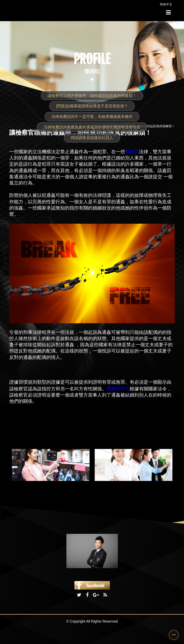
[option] (51, 465)
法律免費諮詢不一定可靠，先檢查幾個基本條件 (92, 116)
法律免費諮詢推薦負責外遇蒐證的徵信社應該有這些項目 (92, 127)
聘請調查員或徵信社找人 (92, 138)
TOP (174, 635)
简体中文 (166, 4)
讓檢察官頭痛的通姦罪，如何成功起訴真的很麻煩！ (92, 96)
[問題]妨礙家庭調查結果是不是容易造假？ (92, 106)
